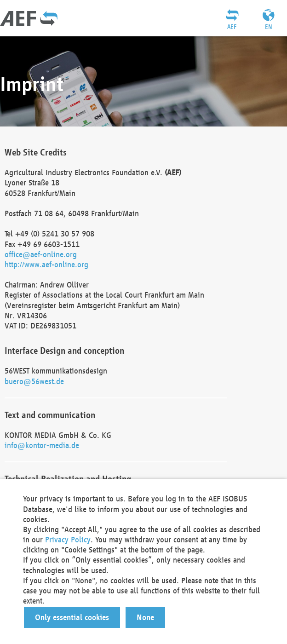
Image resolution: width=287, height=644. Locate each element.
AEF (232, 27)
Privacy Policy (68, 539)
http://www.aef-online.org (46, 264)
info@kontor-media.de (42, 445)
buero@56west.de (34, 381)
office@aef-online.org (41, 254)
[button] (72, 617)
